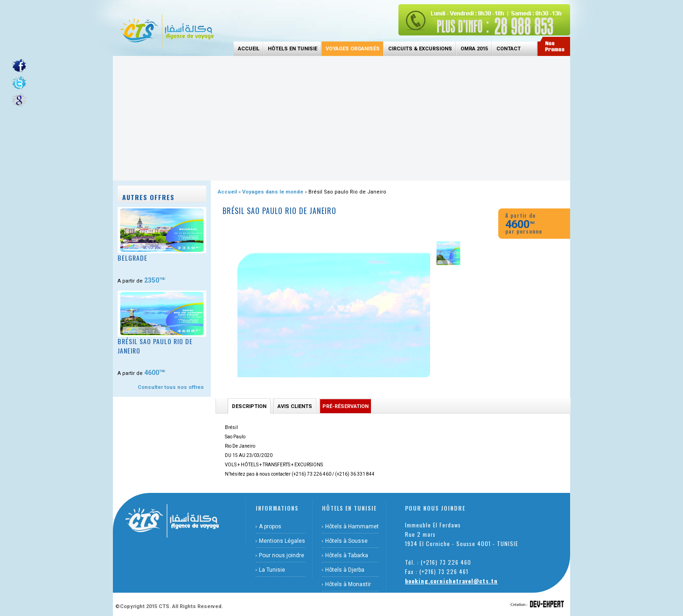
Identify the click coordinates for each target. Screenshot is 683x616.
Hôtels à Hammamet (352, 526)
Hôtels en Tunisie (293, 49)
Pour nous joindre (282, 555)
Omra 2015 (474, 49)
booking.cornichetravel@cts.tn (451, 581)
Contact (509, 49)
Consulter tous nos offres (171, 387)
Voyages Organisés (353, 49)
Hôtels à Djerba (345, 570)
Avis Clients (295, 406)
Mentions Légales (282, 541)
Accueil (249, 49)
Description (249, 406)
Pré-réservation (345, 406)
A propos (270, 526)
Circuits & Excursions (420, 49)
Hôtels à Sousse (346, 541)
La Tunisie (272, 570)
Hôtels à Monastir (348, 584)
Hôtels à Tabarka (347, 555)
